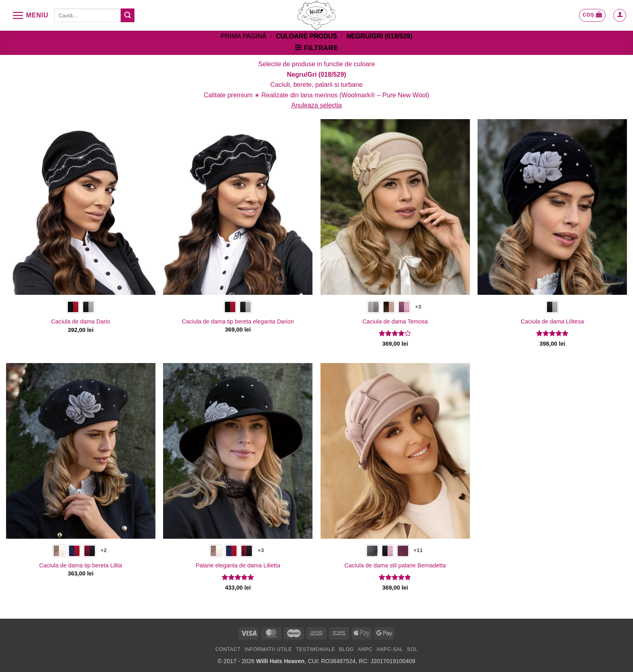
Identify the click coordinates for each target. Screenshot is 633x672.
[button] (30, 15)
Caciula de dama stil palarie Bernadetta (395, 565)
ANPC (365, 649)
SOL (412, 649)
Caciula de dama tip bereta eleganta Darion (238, 321)
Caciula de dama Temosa (395, 321)
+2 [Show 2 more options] (104, 550)
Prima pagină (243, 36)
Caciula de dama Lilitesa (552, 321)
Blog (346, 649)
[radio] (73, 307)
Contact (228, 649)
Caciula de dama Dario (81, 321)
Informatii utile (268, 649)
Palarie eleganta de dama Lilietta (238, 565)
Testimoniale (315, 649)
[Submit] (128, 15)
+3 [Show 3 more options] (418, 307)
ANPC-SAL (390, 649)
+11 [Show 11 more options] (418, 550)
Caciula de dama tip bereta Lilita (81, 565)
